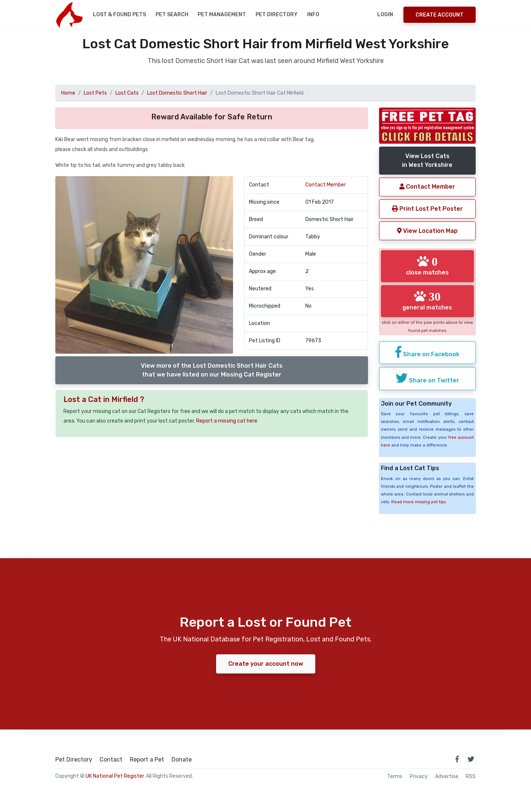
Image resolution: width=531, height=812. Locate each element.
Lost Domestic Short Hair (177, 93)
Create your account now (266, 664)
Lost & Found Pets (119, 15)
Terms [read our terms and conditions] (395, 777)
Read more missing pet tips (419, 502)
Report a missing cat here (227, 421)
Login (385, 15)
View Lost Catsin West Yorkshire (427, 160)
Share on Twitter (427, 378)
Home (68, 93)
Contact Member (326, 185)
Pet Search (172, 15)
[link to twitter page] (471, 759)
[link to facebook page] (457, 759)
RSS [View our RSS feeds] (471, 777)
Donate (182, 760)
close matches (427, 266)
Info (313, 15)
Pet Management (222, 15)
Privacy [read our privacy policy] (419, 777)
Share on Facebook (427, 352)
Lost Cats (127, 93)
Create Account (440, 15)
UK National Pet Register (115, 776)
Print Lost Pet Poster (427, 209)
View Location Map (427, 231)
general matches (427, 301)
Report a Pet (147, 760)
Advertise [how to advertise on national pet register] (447, 777)
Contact (111, 760)
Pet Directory (277, 15)
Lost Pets (95, 93)
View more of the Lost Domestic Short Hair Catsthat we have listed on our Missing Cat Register (212, 370)
